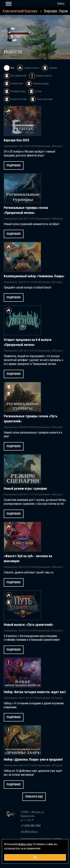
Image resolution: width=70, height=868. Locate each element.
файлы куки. (25, 844)
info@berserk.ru (29, 831)
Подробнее (14, 165)
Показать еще (34, 797)
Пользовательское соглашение (36, 839)
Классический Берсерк (20, 11)
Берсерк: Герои (56, 11)
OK (35, 857)
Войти (61, 4)
